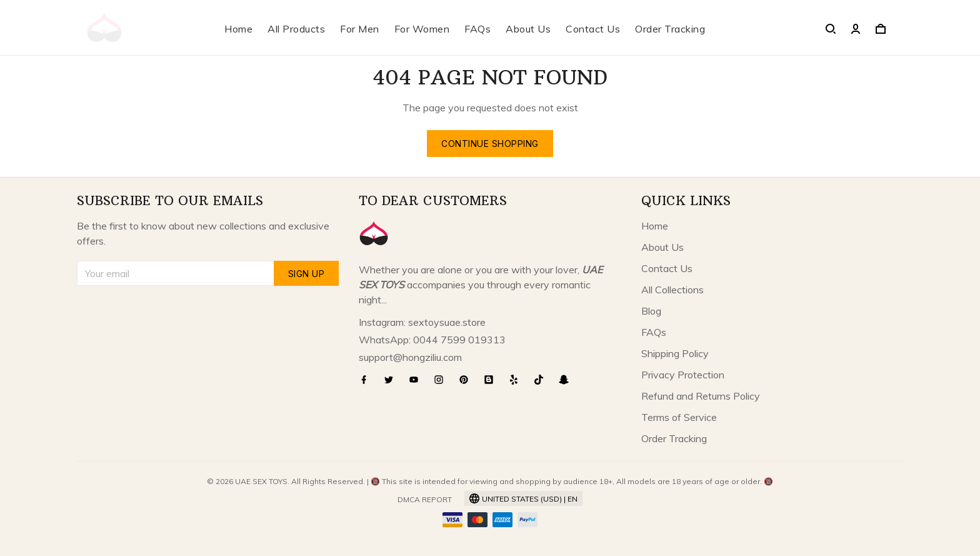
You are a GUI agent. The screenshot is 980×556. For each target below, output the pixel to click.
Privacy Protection (683, 375)
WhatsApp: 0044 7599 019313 (432, 340)
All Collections (672, 290)
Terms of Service (679, 417)
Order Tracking (670, 29)
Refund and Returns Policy (701, 396)
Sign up (307, 274)
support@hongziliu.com (410, 357)
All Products (296, 29)
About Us (528, 29)
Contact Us (593, 29)
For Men (360, 29)
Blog (651, 311)
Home (238, 29)
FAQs (477, 29)
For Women (422, 29)
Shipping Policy (675, 353)
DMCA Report (425, 499)
